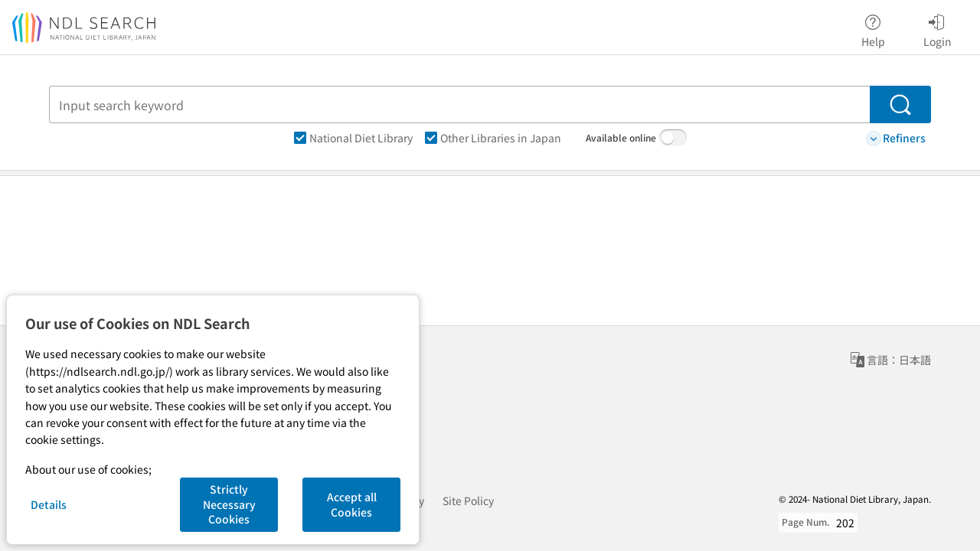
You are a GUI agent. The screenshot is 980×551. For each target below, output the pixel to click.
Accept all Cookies (352, 504)
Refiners (896, 138)
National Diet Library (353, 138)
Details (49, 504)
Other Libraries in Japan (493, 138)
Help (873, 28)
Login (938, 28)
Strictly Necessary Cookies (229, 504)
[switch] (673, 138)
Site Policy (468, 500)
